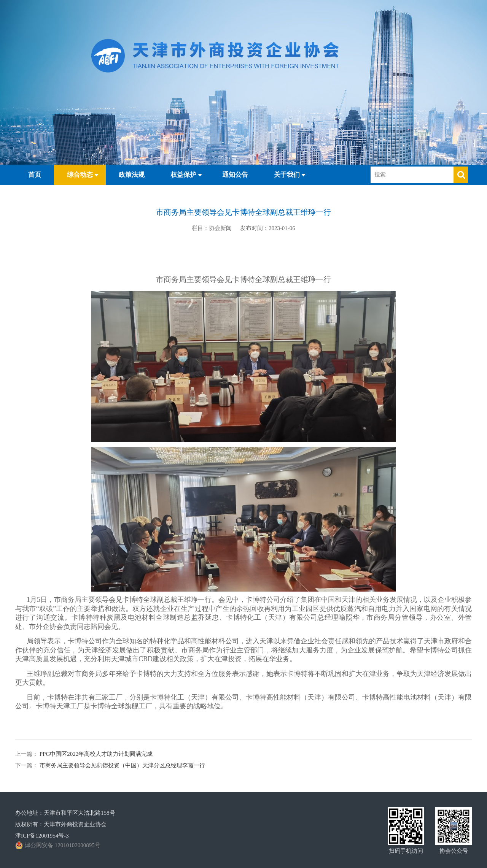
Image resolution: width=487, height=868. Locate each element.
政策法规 (132, 175)
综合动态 (80, 175)
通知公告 (235, 175)
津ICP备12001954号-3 (42, 836)
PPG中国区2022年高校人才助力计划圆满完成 (95, 754)
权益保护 (183, 175)
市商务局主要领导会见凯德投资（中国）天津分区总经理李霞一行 (122, 765)
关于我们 (287, 175)
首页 (35, 175)
